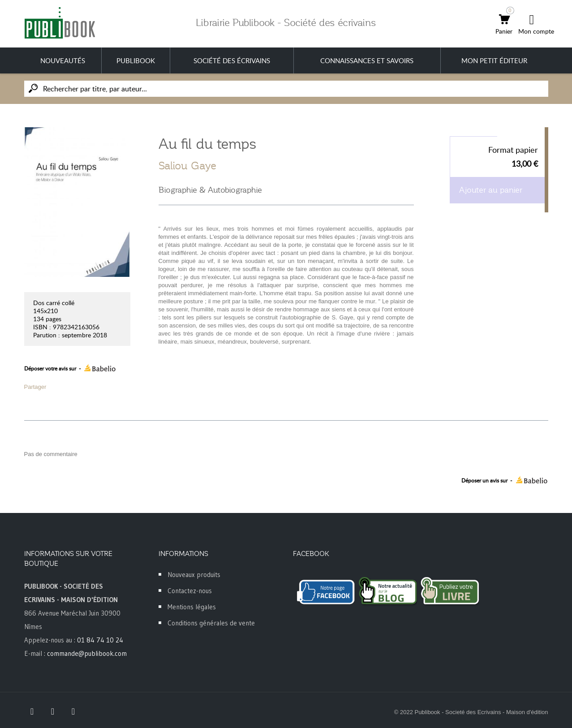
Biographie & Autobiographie (210, 190)
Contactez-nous (190, 591)
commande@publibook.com (87, 653)
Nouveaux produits (194, 575)
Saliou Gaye (187, 166)
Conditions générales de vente (211, 623)
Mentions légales (192, 607)
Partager (35, 387)
